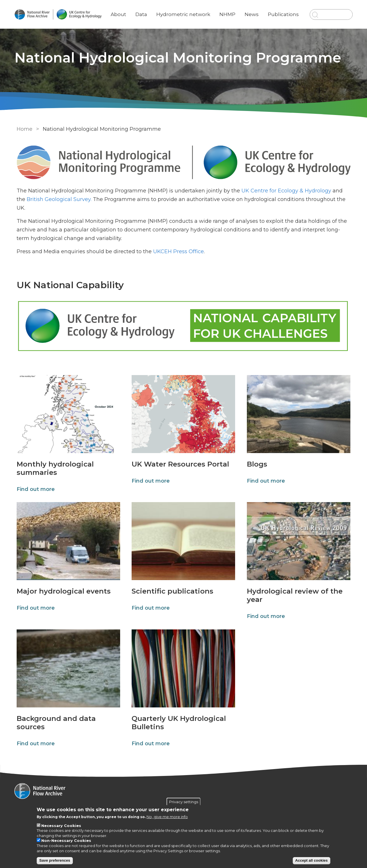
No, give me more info (167, 817)
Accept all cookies (312, 860)
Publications (284, 10)
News (252, 10)
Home (24, 129)
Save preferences (55, 860)
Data (143, 10)
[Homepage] (183, 792)
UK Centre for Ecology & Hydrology (285, 191)
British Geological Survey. (58, 200)
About (120, 10)
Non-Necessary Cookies (66, 840)
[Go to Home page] (59, 14)
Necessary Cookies (61, 826)
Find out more (35, 489)
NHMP (228, 10)
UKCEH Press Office (178, 252)
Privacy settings (184, 801)
